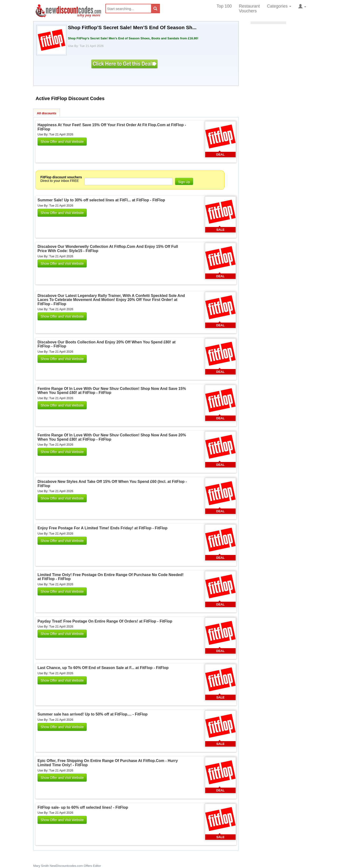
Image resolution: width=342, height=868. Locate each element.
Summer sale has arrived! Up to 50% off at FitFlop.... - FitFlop (93, 714)
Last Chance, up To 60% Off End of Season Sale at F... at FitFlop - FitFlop (103, 668)
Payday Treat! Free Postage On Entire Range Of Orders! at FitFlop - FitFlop (105, 621)
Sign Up (184, 182)
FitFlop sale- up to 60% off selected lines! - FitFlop (83, 807)
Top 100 (224, 6)
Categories (279, 6)
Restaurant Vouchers (249, 9)
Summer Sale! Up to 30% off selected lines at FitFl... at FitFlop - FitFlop (101, 200)
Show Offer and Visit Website (62, 142)
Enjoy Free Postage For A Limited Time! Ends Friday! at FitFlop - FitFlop (102, 528)
